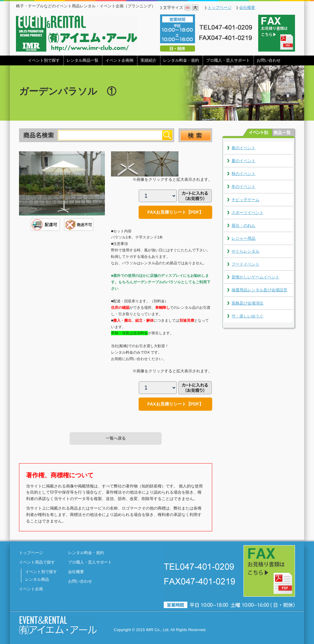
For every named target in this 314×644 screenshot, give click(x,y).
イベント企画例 (119, 60)
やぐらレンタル (245, 251)
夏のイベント (243, 161)
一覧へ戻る (116, 438)
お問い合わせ (269, 60)
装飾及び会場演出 (247, 303)
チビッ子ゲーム (245, 200)
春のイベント (243, 148)
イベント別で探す (44, 60)
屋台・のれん (243, 225)
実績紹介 (148, 60)
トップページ (220, 8)
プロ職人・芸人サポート (228, 60)
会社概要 (247, 8)
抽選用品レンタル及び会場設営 (259, 290)
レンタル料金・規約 (181, 60)
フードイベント (245, 264)
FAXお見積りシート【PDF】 (175, 212)
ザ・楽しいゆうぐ (247, 316)
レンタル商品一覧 (82, 60)
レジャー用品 (243, 238)
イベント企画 (31, 589)
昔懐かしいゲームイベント (255, 277)
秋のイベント (243, 174)
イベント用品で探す (37, 562)
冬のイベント (243, 186)
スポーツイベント (247, 213)
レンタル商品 (37, 579)
